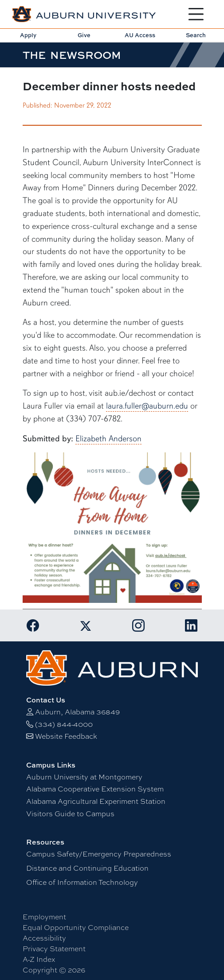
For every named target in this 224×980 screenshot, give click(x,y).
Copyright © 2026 (54, 970)
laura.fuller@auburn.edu (147, 406)
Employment (44, 917)
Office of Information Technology (82, 882)
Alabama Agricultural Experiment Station (96, 801)
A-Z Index (39, 959)
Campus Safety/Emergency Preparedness (99, 854)
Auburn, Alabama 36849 (77, 712)
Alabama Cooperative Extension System (95, 789)
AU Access (140, 35)
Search (196, 35)
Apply (28, 35)
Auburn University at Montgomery (84, 777)
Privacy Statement (54, 949)
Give (84, 35)
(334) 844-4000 (64, 724)
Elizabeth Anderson (108, 439)
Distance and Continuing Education (87, 868)
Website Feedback (66, 736)
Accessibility (44, 938)
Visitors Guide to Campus (70, 814)
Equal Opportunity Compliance (76, 928)
